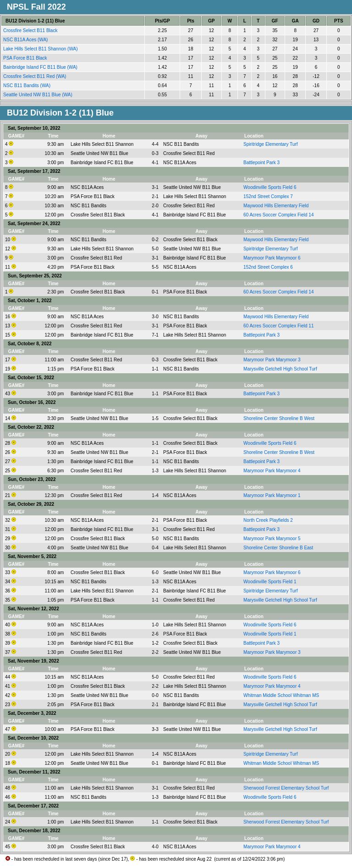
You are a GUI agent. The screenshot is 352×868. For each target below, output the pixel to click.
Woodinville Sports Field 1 (270, 582)
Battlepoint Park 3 (261, 163)
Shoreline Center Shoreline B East (278, 548)
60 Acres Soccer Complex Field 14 (278, 215)
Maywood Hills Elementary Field (276, 206)
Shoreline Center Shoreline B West (279, 418)
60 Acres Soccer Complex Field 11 (278, 326)
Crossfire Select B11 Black (31, 30)
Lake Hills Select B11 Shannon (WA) (41, 49)
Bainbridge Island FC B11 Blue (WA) (41, 67)
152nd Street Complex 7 (268, 196)
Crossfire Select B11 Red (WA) (35, 76)
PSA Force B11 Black (26, 58)
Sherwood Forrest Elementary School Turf (286, 788)
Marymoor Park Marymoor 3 (272, 360)
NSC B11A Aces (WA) (26, 40)
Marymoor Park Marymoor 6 (272, 258)
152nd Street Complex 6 (268, 267)
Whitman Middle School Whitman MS (281, 695)
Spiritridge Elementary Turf (270, 144)
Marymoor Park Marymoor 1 (272, 495)
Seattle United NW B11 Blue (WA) (38, 95)
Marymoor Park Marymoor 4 (272, 471)
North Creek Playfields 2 (268, 520)
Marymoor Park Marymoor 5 (272, 539)
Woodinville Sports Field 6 (270, 187)
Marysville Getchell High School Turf (280, 369)
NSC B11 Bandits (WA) (27, 86)
